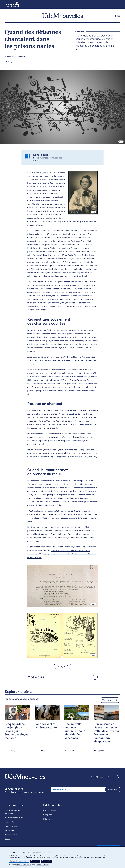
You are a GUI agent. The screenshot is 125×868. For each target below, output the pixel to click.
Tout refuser (35, 861)
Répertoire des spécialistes (14, 818)
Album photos (10, 822)
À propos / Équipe (49, 810)
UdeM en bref (9, 830)
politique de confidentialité (23, 865)
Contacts (8, 839)
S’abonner (47, 819)
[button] (117, 15)
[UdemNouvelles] (62, 15)
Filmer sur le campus (12, 826)
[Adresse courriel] (78, 789)
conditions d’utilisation (43, 865)
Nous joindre (48, 815)
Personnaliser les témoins (19, 861)
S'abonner (113, 789)
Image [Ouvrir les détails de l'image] (121, 142)
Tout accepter (47, 861)
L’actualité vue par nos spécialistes (12, 812)
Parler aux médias (11, 835)
